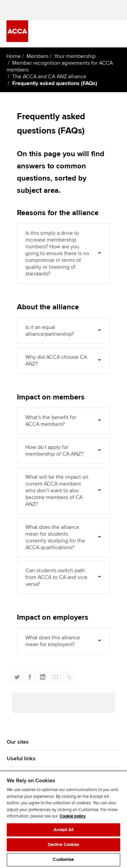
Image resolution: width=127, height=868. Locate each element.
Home (14, 56)
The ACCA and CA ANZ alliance (49, 77)
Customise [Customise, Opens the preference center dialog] (63, 860)
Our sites (18, 742)
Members (37, 56)
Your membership (75, 56)
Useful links (21, 759)
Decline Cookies (64, 845)
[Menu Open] (117, 34)
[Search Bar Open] (98, 34)
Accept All (63, 830)
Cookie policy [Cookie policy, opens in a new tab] (73, 816)
